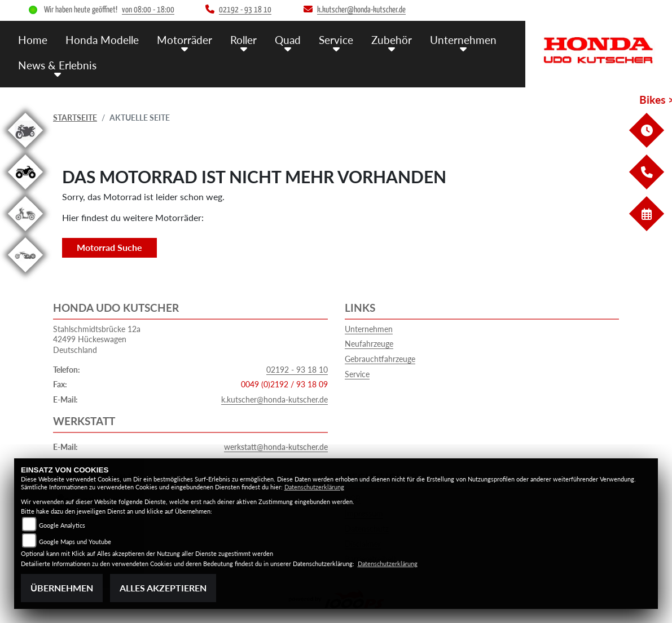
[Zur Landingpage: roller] (25, 233)
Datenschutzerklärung (314, 487)
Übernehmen (62, 588)
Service (357, 374)
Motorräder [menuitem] (185, 40)
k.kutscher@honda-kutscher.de (274, 399)
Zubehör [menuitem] (392, 40)
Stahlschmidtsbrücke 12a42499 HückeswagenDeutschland (97, 339)
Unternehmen (369, 329)
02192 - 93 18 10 (297, 370)
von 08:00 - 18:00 (148, 10)
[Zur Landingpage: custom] (25, 274)
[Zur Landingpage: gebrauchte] (25, 150)
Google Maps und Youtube (75, 542)
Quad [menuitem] (288, 40)
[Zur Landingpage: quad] (25, 191)
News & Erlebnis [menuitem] (57, 65)
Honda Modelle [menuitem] (102, 40)
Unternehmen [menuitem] (463, 40)
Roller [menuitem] (243, 40)
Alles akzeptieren (163, 588)
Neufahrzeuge (369, 344)
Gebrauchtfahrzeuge (380, 359)
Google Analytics (62, 525)
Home (33, 40)
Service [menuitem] (336, 40)
